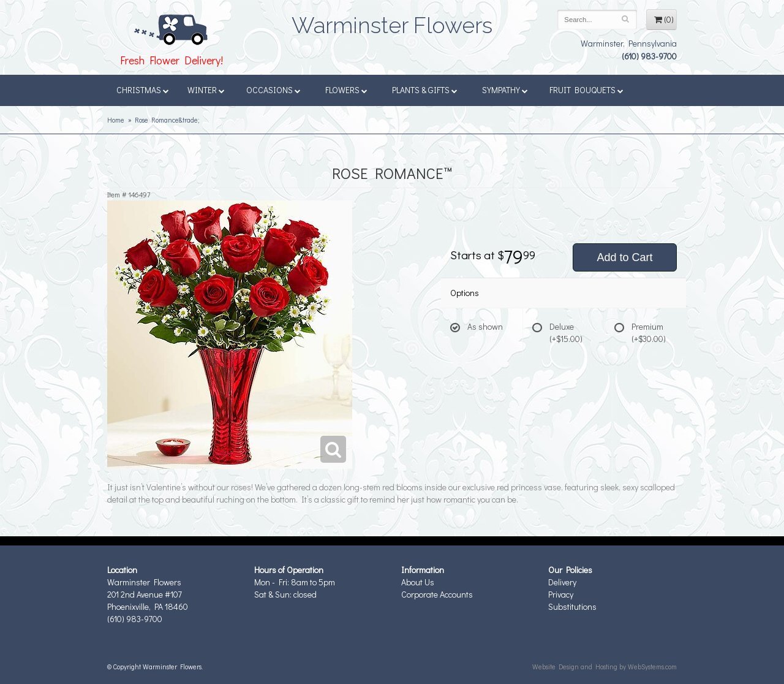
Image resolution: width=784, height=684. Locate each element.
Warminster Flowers (392, 21)
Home (116, 120)
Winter (206, 90)
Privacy (561, 594)
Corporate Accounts (437, 594)
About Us (418, 582)
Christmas (143, 90)
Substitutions (572, 606)
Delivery (562, 582)
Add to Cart (624, 257)
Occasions (273, 90)
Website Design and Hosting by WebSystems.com (605, 667)
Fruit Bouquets (586, 90)
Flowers (346, 90)
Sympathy (505, 90)
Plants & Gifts (425, 90)
